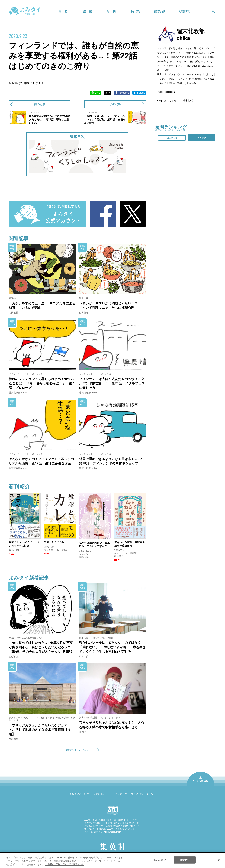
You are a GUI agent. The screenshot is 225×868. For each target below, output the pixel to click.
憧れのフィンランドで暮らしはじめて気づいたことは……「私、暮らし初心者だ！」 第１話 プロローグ (42, 383)
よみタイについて (79, 794)
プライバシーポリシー (143, 794)
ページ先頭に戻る (201, 786)
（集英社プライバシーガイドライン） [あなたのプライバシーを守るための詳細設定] (65, 864)
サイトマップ (120, 794)
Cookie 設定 (160, 860)
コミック (201, 137)
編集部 (159, 11)
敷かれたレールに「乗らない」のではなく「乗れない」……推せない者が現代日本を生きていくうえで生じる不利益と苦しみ (112, 647)
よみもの (172, 138)
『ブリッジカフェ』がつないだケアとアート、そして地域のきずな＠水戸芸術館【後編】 (40, 730)
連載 (88, 11)
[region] (112, 860)
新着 (64, 11)
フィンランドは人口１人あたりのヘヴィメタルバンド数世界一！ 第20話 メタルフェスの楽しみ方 (112, 383)
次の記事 (115, 104)
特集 (135, 11)
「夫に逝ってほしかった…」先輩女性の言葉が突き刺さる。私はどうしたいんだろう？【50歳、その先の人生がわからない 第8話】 (41, 647)
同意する (185, 860)
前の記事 (40, 104)
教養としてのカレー (55, 542)
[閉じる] (219, 860)
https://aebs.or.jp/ (112, 832)
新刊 (111, 11)
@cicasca (170, 92)
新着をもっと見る (77, 750)
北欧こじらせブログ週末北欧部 (178, 101)
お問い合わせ (101, 794)
